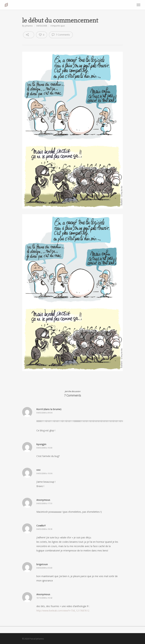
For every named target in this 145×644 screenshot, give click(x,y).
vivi (38, 470)
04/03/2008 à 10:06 (44, 473)
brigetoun (42, 564)
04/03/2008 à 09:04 (44, 413)
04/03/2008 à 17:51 (44, 503)
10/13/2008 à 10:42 (44, 598)
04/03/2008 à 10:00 (44, 448)
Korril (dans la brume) (49, 409)
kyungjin (41, 444)
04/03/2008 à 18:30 (44, 529)
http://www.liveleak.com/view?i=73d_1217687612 (63, 611)
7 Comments (61, 35)
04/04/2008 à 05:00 (44, 568)
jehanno (29, 26)
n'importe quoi (58, 26)
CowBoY (41, 526)
